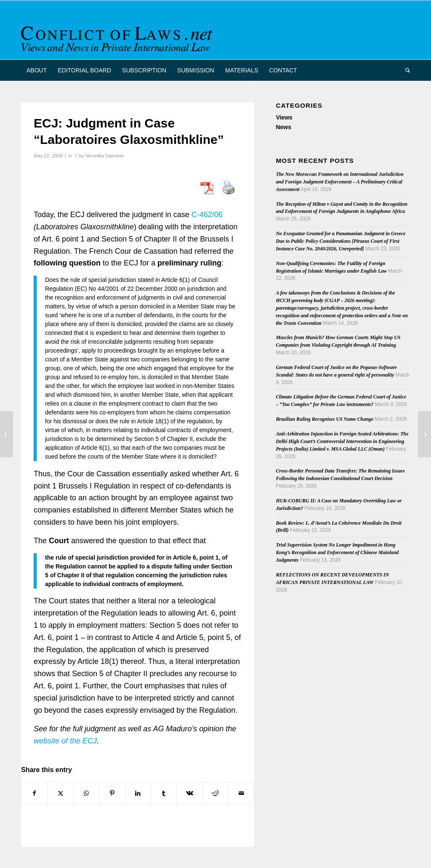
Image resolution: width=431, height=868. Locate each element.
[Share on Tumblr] (164, 793)
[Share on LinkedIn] (138, 793)
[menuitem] (37, 70)
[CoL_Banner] (118, 37)
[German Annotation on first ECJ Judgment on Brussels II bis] (7, 434)
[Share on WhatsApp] (86, 793)
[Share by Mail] (241, 793)
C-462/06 (207, 215)
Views (284, 117)
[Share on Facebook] (34, 793)
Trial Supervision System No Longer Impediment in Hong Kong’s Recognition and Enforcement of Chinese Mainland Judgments (337, 552)
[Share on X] (60, 793)
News (283, 127)
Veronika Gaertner (105, 156)
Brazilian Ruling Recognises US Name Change (325, 419)
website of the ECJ (65, 741)
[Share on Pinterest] (112, 793)
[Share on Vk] (189, 793)
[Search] (405, 70)
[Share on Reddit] (215, 793)
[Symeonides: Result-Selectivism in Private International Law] (424, 434)
